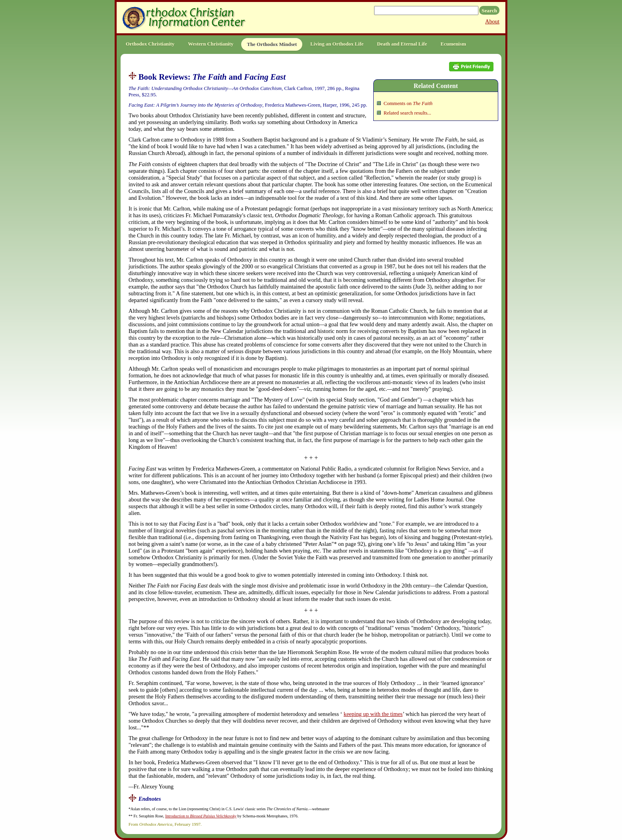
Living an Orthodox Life (337, 44)
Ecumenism (453, 44)
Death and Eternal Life (402, 44)
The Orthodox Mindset (272, 44)
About (492, 21)
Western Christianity (211, 44)
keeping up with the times (373, 714)
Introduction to (201, 816)
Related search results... (407, 113)
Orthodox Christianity (150, 44)
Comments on (408, 103)
